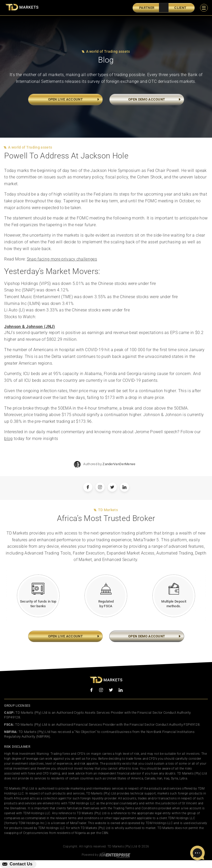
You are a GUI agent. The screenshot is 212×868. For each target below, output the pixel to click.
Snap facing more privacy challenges (62, 260)
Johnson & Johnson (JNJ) (30, 328)
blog (8, 440)
